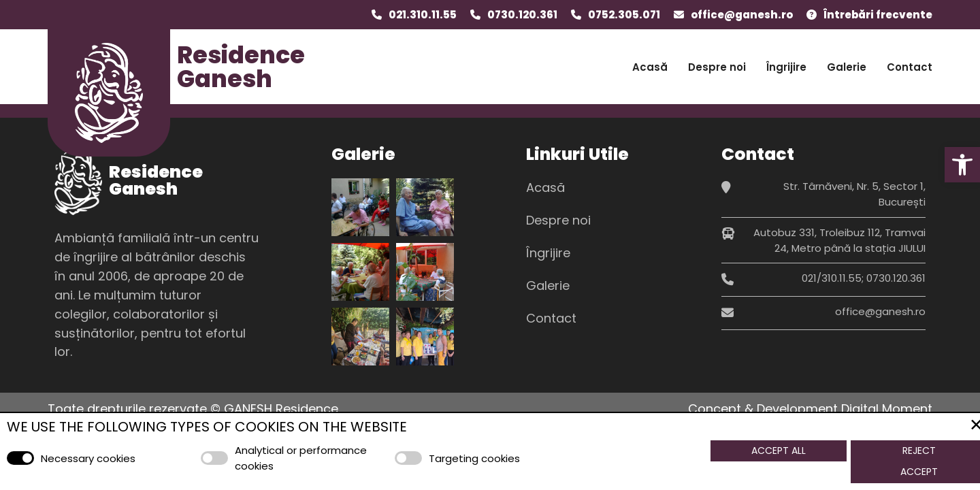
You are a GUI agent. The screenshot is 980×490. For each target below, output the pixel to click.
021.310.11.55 (423, 15)
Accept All (779, 451)
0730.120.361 (522, 15)
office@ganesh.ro (742, 15)
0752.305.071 (624, 15)
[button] (962, 165)
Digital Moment (887, 409)
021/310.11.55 (832, 278)
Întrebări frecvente (878, 15)
